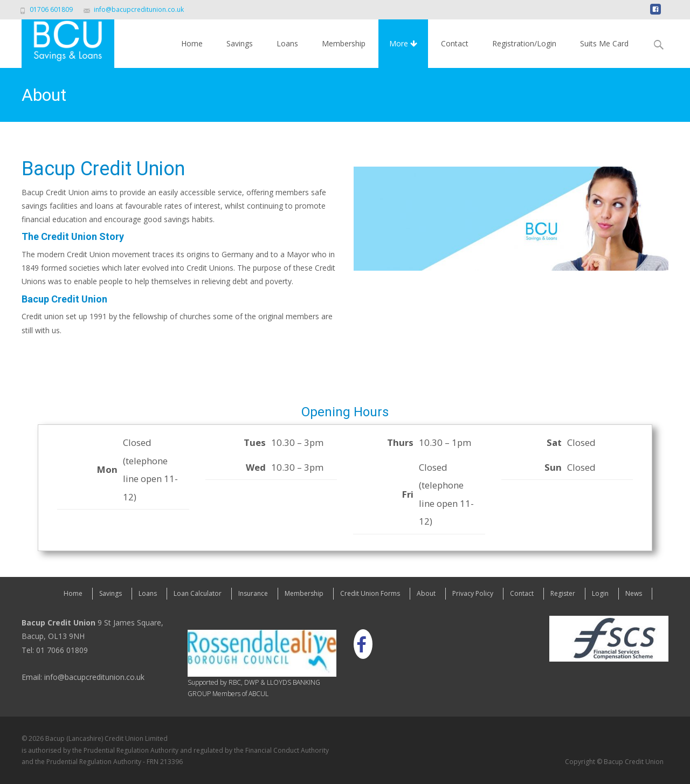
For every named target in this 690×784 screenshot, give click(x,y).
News (634, 593)
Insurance (253, 593)
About (426, 593)
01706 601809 (51, 9)
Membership (344, 43)
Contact (455, 43)
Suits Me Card (604, 43)
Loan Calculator (198, 593)
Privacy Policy (473, 593)
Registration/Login (524, 43)
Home (192, 43)
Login (600, 593)
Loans (287, 43)
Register (563, 593)
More (403, 43)
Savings (240, 43)
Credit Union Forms (370, 593)
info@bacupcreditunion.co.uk (139, 9)
